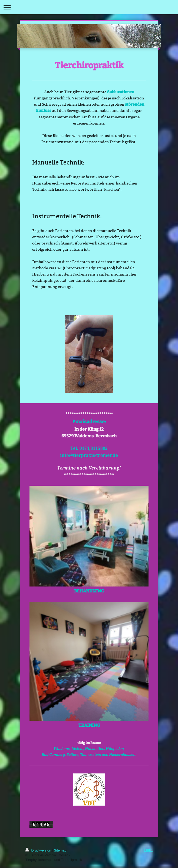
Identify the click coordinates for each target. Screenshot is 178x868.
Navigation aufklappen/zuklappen (89, 7)
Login (148, 850)
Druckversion (39, 850)
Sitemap (60, 850)
